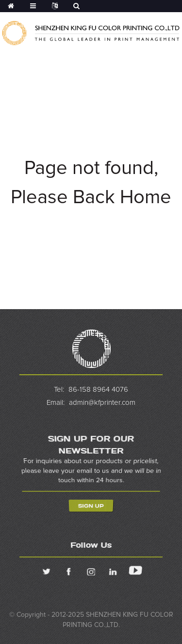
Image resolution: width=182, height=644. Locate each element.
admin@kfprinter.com (102, 403)
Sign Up (91, 506)
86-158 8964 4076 (98, 390)
